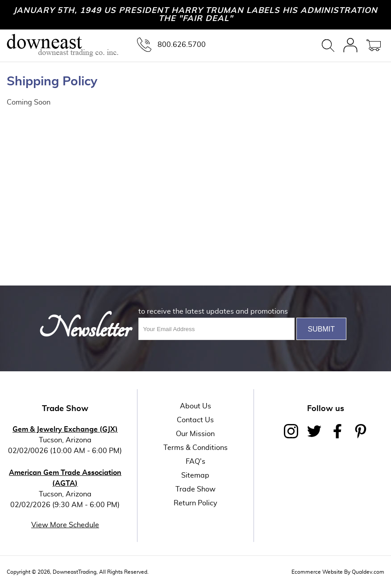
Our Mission (195, 434)
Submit (321, 329)
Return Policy (195, 503)
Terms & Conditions (195, 448)
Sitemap (195, 475)
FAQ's (195, 462)
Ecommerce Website (317, 572)
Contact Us (195, 420)
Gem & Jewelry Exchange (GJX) (65, 429)
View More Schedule (65, 525)
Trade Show (195, 489)
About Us (195, 406)
